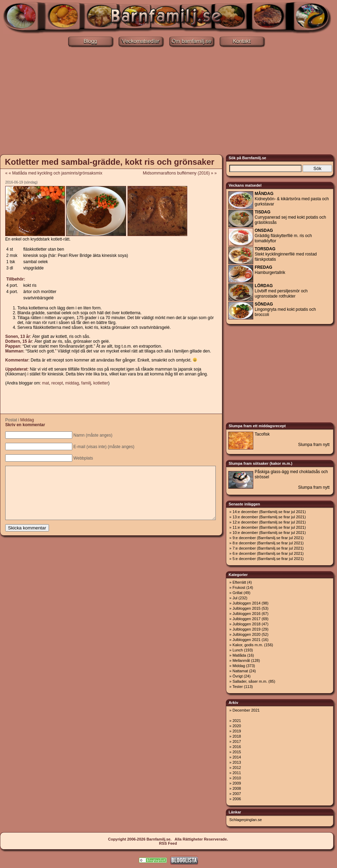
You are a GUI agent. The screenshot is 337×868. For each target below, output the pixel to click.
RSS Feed (168, 843)
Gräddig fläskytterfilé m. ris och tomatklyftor (283, 236)
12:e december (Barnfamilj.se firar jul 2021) (269, 522)
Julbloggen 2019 (246, 629)
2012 (237, 768)
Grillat (237, 593)
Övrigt (237, 676)
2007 (237, 794)
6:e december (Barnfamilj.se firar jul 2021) (268, 553)
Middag (27, 420)
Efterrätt (239, 582)
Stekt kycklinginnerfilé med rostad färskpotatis (286, 254)
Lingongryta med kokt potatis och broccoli (285, 309)
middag (72, 383)
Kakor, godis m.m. (248, 645)
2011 (237, 773)
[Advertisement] (169, 100)
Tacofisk (262, 434)
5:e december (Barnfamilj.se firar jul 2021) (268, 559)
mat (46, 383)
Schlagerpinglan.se (246, 820)
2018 (237, 736)
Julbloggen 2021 (246, 640)
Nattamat (240, 671)
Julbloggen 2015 (246, 608)
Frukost (239, 587)
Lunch (238, 650)
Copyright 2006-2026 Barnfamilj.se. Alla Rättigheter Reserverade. (168, 839)
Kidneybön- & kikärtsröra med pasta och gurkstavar (292, 199)
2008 (237, 788)
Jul (235, 598)
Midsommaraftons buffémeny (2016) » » (182, 173)
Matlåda (239, 655)
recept (57, 383)
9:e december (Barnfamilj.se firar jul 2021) (268, 538)
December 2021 (246, 710)
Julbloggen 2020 (246, 634)
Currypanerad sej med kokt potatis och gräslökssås (290, 217)
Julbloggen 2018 (246, 624)
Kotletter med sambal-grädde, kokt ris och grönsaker (110, 162)
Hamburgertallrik (270, 270)
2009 (237, 783)
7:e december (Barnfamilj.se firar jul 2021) (268, 548)
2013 (237, 762)
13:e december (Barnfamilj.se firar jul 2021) (269, 517)
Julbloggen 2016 (246, 614)
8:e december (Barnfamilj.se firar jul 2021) (268, 543)
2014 (237, 757)
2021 (237, 721)
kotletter (101, 383)
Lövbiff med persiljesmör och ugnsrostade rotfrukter (281, 291)
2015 (237, 752)
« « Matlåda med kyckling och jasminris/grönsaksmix (54, 173)
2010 (237, 778)
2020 (237, 726)
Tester (238, 687)
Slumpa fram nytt (314, 445)
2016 (237, 747)
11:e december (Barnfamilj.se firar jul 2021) (269, 527)
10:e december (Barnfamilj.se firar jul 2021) (269, 533)
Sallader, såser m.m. (250, 681)
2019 (237, 731)
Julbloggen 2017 (246, 619)
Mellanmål (241, 660)
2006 (237, 799)
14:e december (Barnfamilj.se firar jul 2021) (269, 512)
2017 (237, 741)
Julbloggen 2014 (246, 603)
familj (86, 383)
